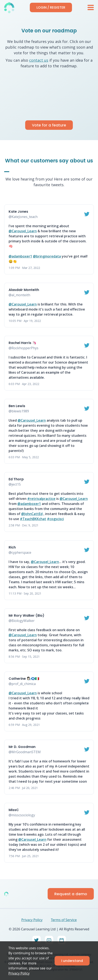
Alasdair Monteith (24, 290)
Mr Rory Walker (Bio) (26, 615)
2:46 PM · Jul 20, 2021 (23, 788)
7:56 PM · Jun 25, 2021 (24, 856)
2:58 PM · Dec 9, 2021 (24, 525)
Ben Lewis (17, 406)
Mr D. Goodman (22, 747)
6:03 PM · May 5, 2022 (24, 457)
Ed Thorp (16, 479)
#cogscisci (55, 519)
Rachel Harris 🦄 (22, 343)
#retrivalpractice (41, 499)
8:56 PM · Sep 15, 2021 (24, 657)
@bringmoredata (47, 256)
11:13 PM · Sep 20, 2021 (25, 593)
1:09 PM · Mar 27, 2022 (24, 268)
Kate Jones (18, 212)
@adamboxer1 (20, 256)
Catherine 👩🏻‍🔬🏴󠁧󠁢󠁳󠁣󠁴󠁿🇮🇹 (24, 679)
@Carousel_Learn (23, 231)
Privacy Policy (19, 973)
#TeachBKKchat (33, 519)
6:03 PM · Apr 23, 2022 (24, 384)
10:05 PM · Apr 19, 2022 (25, 321)
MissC (14, 810)
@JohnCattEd (32, 514)
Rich (12, 547)
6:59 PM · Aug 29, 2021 (24, 725)
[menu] (91, 7)
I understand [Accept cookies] (72, 961)
